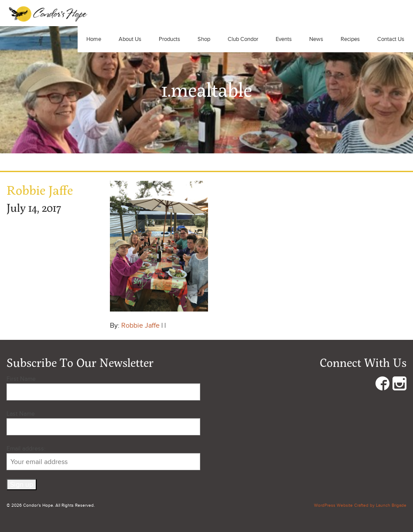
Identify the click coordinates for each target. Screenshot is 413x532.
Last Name (21, 414)
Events (284, 39)
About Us (130, 39)
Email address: (103, 457)
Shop (204, 39)
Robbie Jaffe (140, 325)
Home (94, 39)
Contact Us (391, 39)
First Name (21, 379)
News (316, 39)
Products (169, 39)
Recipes (350, 39)
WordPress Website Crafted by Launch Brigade (360, 505)
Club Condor (243, 39)
